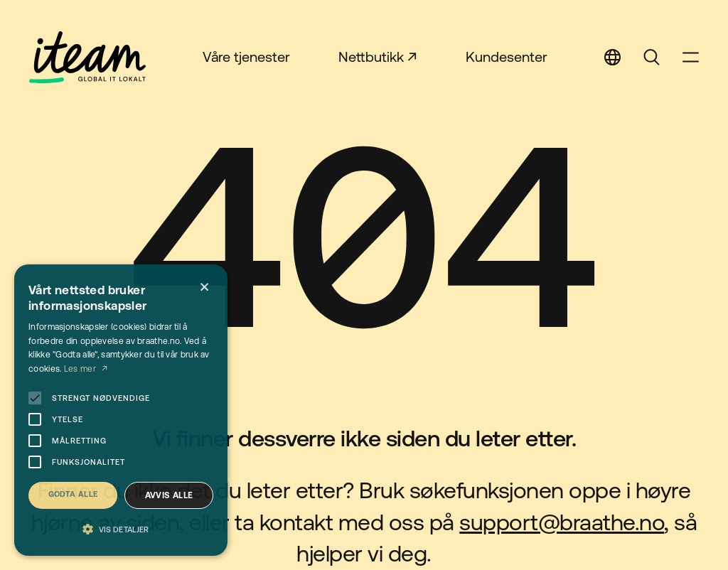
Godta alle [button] (73, 494)
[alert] (121, 410)
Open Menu (691, 57)
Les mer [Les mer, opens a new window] (81, 369)
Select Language (612, 57)
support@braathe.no (562, 522)
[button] (121, 530)
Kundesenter (507, 57)
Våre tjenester (246, 57)
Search (652, 57)
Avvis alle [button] (169, 495)
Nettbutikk (371, 57)
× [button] (204, 287)
